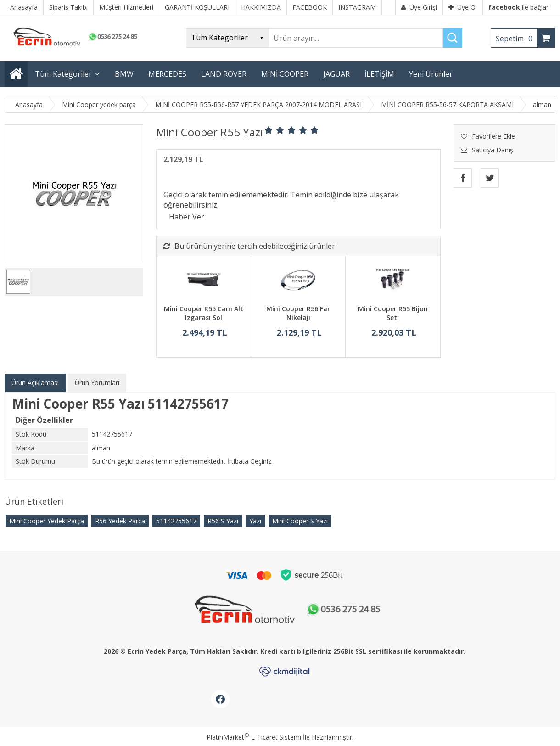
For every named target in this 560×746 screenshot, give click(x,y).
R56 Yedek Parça (120, 521)
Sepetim (516, 39)
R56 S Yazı (223, 521)
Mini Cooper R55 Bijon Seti (393, 313)
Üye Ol (463, 7)
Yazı (255, 521)
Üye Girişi (419, 7)
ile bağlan (519, 7)
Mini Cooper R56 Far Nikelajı (298, 313)
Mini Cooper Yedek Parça (47, 521)
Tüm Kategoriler (63, 74)
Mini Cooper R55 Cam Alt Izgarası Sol (204, 313)
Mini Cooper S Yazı (300, 521)
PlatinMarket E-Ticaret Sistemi (254, 737)
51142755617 (176, 521)
